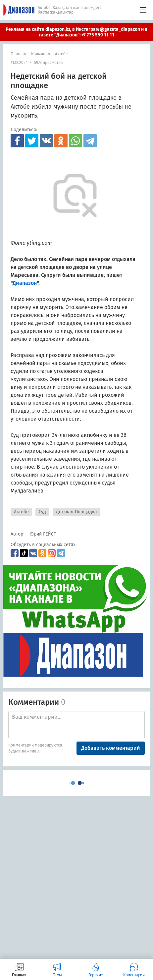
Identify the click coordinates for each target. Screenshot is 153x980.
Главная (18, 54)
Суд (42, 512)
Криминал (41, 54)
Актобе (61, 54)
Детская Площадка (76, 512)
